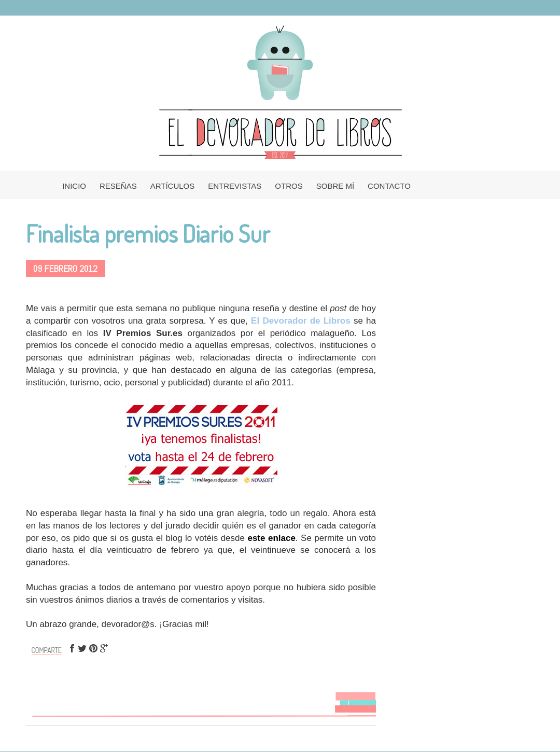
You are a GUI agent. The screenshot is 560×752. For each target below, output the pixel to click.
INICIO (74, 186)
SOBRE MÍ (335, 186)
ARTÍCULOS (173, 186)
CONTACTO (389, 186)
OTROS (289, 186)
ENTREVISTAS (235, 186)
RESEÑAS (118, 186)
